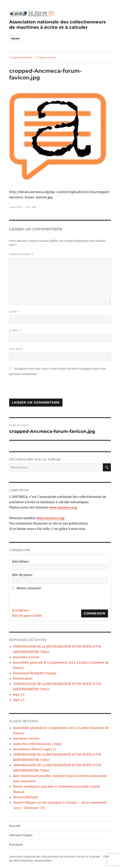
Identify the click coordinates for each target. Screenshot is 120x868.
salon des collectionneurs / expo (37, 744)
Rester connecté (29, 588)
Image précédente (21, 57)
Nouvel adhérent (26, 797)
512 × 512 (31, 207)
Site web (16, 349)
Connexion (95, 613)
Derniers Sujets (21, 835)
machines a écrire (26, 657)
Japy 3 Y (19, 694)
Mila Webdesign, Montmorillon (33, 861)
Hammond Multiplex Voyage (35, 673)
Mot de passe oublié (27, 616)
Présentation (23, 678)
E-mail (15, 330)
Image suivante (46, 57)
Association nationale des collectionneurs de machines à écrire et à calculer (57, 25)
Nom (14, 312)
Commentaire (21, 254)
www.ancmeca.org (63, 507)
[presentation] (38, 389)
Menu (15, 38)
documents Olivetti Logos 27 (35, 749)
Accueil (15, 826)
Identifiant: (21, 561)
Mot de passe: (22, 575)
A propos (16, 844)
